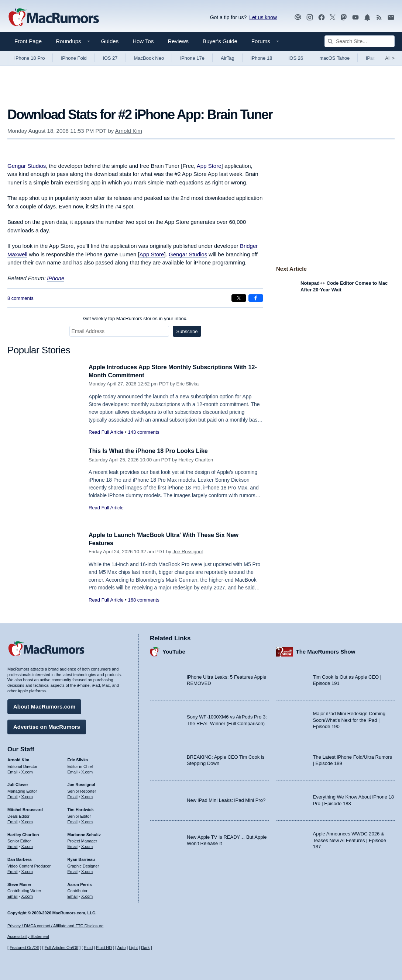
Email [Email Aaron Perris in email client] (73, 895)
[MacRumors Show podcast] (298, 18)
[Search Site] (360, 41)
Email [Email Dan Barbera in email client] (13, 870)
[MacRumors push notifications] (367, 18)
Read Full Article (106, 432)
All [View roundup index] (390, 58)
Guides (110, 41)
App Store (209, 166)
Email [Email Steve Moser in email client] (13, 895)
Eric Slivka (188, 384)
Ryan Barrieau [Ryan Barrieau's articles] (81, 858)
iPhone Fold (74, 58)
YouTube (174, 651)
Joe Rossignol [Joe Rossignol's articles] (81, 784)
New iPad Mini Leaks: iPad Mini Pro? (226, 799)
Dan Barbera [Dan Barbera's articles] (19, 858)
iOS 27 (110, 58)
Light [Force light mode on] (133, 948)
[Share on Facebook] (256, 298)
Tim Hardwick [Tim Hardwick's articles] (81, 808)
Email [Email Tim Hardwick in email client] (73, 821)
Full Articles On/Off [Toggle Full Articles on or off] (62, 948)
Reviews (178, 41)
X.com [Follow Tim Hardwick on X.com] (87, 821)
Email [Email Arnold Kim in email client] (13, 771)
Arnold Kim (129, 131)
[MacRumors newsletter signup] (391, 18)
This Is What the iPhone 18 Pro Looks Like (152, 451)
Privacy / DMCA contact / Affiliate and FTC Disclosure (55, 926)
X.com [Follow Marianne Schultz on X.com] (87, 845)
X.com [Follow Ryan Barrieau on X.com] (87, 870)
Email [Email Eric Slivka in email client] (73, 771)
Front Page (28, 41)
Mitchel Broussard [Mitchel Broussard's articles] (25, 808)
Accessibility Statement (28, 937)
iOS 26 (296, 58)
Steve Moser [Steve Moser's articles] (19, 883)
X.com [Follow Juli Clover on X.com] (27, 796)
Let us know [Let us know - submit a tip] (263, 17)
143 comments (143, 432)
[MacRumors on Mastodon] (344, 18)
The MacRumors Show (326, 651)
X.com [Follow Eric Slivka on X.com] (87, 771)
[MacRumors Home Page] (54, 18)
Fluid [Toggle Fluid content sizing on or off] (88, 948)
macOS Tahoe (334, 58)
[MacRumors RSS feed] (379, 18)
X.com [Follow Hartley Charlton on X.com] (27, 845)
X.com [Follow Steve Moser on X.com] (27, 895)
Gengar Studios (27, 166)
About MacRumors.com (44, 705)
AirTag (228, 58)
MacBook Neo (149, 58)
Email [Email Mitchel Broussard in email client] (13, 821)
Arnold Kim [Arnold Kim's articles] (18, 759)
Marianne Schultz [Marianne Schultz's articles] (84, 834)
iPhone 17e (192, 58)
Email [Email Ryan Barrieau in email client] (73, 870)
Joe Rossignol (188, 552)
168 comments (143, 600)
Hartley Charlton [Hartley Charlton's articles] (23, 834)
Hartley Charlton (196, 460)
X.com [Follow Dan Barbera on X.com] (27, 870)
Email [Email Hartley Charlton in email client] (13, 845)
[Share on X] (239, 298)
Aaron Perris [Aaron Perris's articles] (80, 883)
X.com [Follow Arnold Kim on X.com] (27, 771)
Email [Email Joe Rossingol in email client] (73, 796)
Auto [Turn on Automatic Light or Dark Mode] (122, 948)
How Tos (143, 41)
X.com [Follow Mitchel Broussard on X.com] (27, 821)
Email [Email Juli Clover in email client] (13, 796)
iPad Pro (375, 58)
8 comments (20, 298)
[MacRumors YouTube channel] (355, 18)
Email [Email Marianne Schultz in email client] (73, 845)
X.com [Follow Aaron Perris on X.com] (87, 895)
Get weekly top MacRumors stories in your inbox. (135, 318)
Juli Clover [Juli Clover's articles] (18, 784)
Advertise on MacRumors (47, 726)
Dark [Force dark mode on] (145, 948)
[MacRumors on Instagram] (310, 18)
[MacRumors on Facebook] (322, 18)
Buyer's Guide (220, 41)
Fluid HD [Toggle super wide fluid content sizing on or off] (104, 948)
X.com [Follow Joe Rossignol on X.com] (87, 796)
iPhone (56, 278)
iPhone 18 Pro (30, 58)
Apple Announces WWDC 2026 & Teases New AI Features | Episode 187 (350, 839)
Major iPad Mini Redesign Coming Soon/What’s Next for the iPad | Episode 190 (349, 719)
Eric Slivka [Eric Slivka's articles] (78, 759)
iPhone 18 (262, 58)
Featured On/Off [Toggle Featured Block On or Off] (24, 948)
